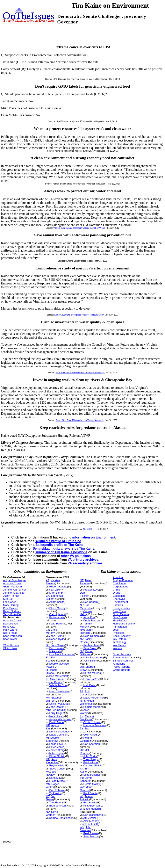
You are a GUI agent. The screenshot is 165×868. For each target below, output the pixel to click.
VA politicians (11, 645)
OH (82, 667)
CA (48, 596)
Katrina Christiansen (61, 818)
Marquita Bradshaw (95, 725)
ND (48, 812)
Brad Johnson (58, 806)
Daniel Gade (10, 624)
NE (82, 580)
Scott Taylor (10, 639)
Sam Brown (90, 648)
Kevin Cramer (52, 813)
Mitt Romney (85, 752)
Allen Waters (85, 711)
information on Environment (94, 537)
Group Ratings (122, 670)
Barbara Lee (57, 617)
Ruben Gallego (58, 587)
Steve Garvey (58, 608)
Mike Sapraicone (93, 657)
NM (82, 630)
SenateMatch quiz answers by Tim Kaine (64, 548)
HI (47, 670)
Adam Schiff (57, 602)
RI (81, 701)
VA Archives (10, 648)
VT (81, 778)
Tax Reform (120, 639)
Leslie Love (56, 744)
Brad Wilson (91, 762)
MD (48, 710)
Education (119, 596)
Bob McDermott (59, 676)
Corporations (121, 587)
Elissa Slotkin (57, 756)
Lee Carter (9, 602)
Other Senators (122, 654)
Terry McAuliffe (12, 614)
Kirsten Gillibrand (87, 653)
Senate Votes (121, 657)
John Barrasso (86, 829)
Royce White (57, 765)
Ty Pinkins (55, 793)
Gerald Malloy (92, 784)
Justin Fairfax (11, 596)
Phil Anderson (92, 806)
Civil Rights (120, 583)
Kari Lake (55, 590)
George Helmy (86, 613)
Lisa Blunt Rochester (62, 654)
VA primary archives (83, 560)
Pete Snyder (10, 608)
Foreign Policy (121, 608)
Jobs (116, 630)
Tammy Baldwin (87, 798)
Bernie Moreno (92, 673)
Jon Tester (51, 798)
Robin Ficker (57, 716)
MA (48, 698)
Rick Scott (51, 659)
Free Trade (120, 611)
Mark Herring (11, 605)
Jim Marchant (92, 645)
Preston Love (91, 590)
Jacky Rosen (86, 641)
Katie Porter (56, 624)
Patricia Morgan (93, 707)
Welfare (118, 648)
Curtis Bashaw (92, 620)
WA (82, 787)
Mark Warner (11, 630)
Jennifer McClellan (14, 593)
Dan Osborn (91, 602)
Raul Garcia (90, 793)
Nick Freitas (10, 633)
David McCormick (94, 698)
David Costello (58, 735)
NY (82, 651)
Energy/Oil (119, 599)
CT (48, 630)
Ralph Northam (12, 611)
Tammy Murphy (86, 625)
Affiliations (119, 664)
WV (82, 809)
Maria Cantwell (86, 789)
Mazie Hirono (52, 671)
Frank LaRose (92, 679)
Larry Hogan (57, 713)
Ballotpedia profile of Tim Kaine (59, 545)
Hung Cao (9, 627)
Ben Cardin (58, 710)
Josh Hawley (52, 773)
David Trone (57, 722)
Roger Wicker (52, 786)
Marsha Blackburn (87, 718)
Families (118, 605)
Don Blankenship (93, 815)
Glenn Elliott (91, 824)
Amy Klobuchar (52, 761)
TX (82, 728)
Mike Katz (55, 651)
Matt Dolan (90, 685)
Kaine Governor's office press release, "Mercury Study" (79, 315)
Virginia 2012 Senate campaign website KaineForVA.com (79, 228)
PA (81, 691)
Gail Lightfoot (57, 614)
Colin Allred (90, 735)
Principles (119, 633)
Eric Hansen (57, 648)
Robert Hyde (57, 639)
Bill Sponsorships (123, 661)
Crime (117, 590)
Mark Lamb (56, 593)
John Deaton (57, 707)
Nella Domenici (92, 636)
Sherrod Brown (87, 668)
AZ (48, 580)
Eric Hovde (90, 802)
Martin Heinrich (86, 631)
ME (48, 725)
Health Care (120, 620)
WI (81, 796)
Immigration (120, 627)
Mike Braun (57, 679)
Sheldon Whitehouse (87, 702)
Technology (120, 642)
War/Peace (120, 645)
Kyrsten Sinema (53, 582)
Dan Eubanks (57, 790)
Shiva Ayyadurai (59, 704)
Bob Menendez (86, 607)
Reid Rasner (91, 833)
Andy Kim (89, 617)
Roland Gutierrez (86, 739)
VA (81, 769)
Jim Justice (90, 818)
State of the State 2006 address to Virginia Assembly (80, 420)
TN (82, 716)
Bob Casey (85, 693)
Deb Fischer (84, 594)
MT (48, 796)
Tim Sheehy (56, 802)
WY (82, 827)
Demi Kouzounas (60, 732)
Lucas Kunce (57, 781)
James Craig (57, 750)
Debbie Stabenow (52, 739)
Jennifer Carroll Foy (15, 590)
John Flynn (56, 636)
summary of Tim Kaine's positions (61, 552)
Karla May (55, 778)
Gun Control (120, 617)
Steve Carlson (58, 769)
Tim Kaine (84, 770)
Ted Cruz (84, 730)
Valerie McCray (58, 685)
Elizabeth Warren (54, 699)
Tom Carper (58, 645)
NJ (81, 605)
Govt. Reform (121, 614)
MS (48, 784)
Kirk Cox (8, 599)
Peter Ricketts (86, 582)
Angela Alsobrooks (60, 719)
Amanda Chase (12, 583)
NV (82, 639)
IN (47, 679)
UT (81, 750)
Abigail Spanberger (15, 580)
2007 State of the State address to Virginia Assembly (80, 373)
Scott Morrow (91, 836)
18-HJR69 (88, 529)
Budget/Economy (123, 580)
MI (47, 738)
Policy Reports (122, 667)
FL (47, 657)
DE (48, 645)
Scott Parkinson (12, 636)
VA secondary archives (85, 563)
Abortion (118, 577)
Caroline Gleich (92, 765)
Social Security (122, 636)
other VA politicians (76, 556)
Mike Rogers (57, 753)
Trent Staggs (91, 759)
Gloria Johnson (92, 722)
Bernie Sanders (86, 779)
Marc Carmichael (59, 691)
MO (48, 772)
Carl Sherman (92, 744)
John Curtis (90, 756)
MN (48, 759)
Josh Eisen (90, 661)
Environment (120, 602)
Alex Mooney (91, 821)
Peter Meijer (57, 747)
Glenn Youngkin (12, 587)
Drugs (117, 593)
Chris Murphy (51, 631)
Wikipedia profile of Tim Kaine (58, 541)
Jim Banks (56, 682)
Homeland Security (124, 624)
